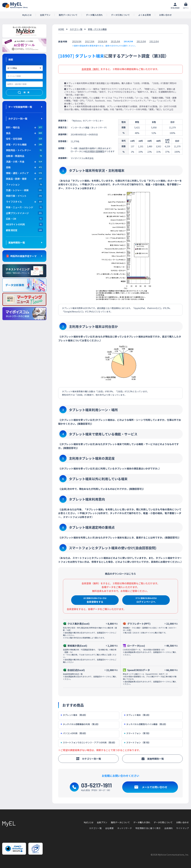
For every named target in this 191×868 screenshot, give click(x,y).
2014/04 (128, 41)
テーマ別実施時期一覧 (20, 107)
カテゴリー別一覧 (18, 119)
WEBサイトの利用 (15, 224)
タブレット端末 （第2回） (74, 715)
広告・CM (11, 219)
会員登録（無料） (91, 69)
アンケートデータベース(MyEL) (15, 5)
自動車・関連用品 (15, 156)
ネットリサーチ (125, 828)
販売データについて (68, 15)
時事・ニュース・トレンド (20, 207)
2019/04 (77, 41)
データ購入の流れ (94, 15)
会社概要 (109, 828)
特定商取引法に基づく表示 (148, 828)
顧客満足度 (12, 230)
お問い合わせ (165, 15)
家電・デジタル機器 (97, 29)
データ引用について (120, 15)
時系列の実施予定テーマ (23, 256)
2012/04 (154, 41)
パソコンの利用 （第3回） (74, 733)
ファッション (13, 184)
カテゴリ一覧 (76, 29)
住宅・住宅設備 (14, 139)
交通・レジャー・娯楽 (17, 190)
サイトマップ (182, 828)
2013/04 (141, 41)
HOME (61, 29)
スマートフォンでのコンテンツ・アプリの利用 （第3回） (89, 743)
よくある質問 (145, 15)
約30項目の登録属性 (95, 151)
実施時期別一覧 (17, 242)
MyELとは (27, 15)
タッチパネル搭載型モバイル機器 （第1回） (146, 724)
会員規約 (168, 828)
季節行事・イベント (16, 196)
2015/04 (115, 41)
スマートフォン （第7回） (137, 733)
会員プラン (45, 15)
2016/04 (103, 41)
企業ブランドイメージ (17, 213)
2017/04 (90, 41)
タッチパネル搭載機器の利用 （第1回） (80, 724)
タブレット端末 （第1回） (137, 715)
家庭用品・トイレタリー (18, 150)
